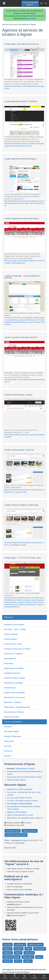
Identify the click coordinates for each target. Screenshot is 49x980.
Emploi (24, 977)
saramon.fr (7, 949)
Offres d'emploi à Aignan (16, 780)
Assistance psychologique (14, 624)
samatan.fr (18, 949)
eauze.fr (18, 961)
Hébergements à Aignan (25, 769)
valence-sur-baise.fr (35, 945)
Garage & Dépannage (12, 736)
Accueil (5, 977)
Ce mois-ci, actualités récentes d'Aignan (22, 801)
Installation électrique (12, 673)
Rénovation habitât (11, 731)
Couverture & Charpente (13, 654)
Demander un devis (13, 831)
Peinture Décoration (12, 717)
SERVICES (8, 617)
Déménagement (10, 659)
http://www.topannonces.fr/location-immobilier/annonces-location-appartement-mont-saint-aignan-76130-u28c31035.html (24, 203)
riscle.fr (28, 949)
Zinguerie (8, 756)
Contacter (28, 823)
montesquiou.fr (40, 949)
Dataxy (25, 840)
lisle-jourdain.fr (28, 957)
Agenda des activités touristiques (20, 789)
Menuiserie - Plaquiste (13, 702)
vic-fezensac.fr (20, 945)
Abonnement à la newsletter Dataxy (25, 818)
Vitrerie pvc (8, 751)
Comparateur (15, 977)
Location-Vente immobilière (14, 693)
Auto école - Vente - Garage (15, 629)
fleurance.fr (8, 961)
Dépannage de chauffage (14, 668)
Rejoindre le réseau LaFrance (16, 835)
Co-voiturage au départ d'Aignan (20, 804)
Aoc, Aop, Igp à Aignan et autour (20, 798)
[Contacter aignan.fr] (46, 3)
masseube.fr (29, 953)
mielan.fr (18, 953)
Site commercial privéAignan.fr (30, 4)
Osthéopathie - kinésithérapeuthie (17, 707)
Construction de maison (13, 644)
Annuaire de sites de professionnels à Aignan (24, 777)
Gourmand (34, 977)
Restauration (9, 741)
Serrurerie (8, 746)
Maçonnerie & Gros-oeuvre (14, 697)
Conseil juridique (10, 639)
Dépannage (8, 663)
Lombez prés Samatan (12, 957)
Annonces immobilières (13, 722)
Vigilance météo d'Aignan (17, 812)
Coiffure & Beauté (11, 634)
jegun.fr (39, 957)
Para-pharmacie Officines (14, 712)
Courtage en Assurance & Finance (17, 649)
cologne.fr (28, 961)
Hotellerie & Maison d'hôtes (15, 678)
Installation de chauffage (13, 683)
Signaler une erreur (30, 831)
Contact (44, 977)
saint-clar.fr (8, 945)
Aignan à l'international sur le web (20, 815)
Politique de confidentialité (25, 13)
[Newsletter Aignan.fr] (41, 3)
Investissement (10, 688)
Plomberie (8, 727)
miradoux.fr (8, 953)
